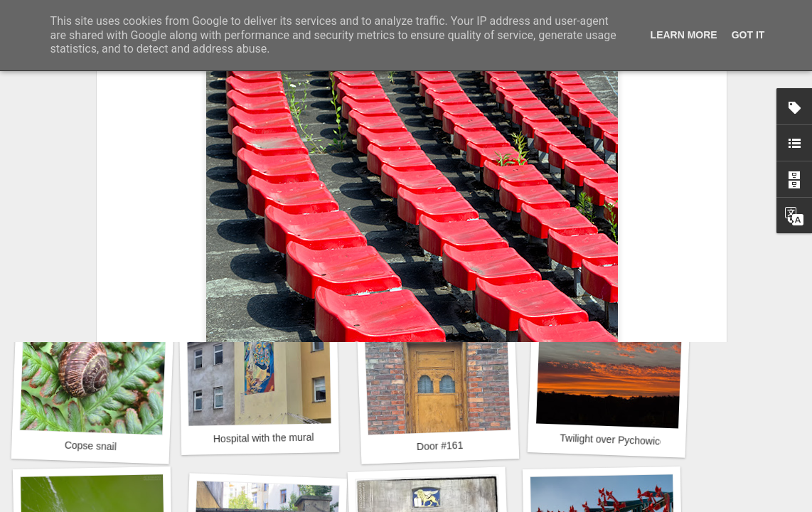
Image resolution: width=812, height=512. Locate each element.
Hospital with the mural (264, 438)
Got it (748, 35)
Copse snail (91, 446)
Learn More (684, 35)
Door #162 (439, 244)
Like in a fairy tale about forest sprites (131, 251)
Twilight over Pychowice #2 (620, 440)
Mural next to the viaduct (270, 253)
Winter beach (607, 253)
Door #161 (440, 446)
